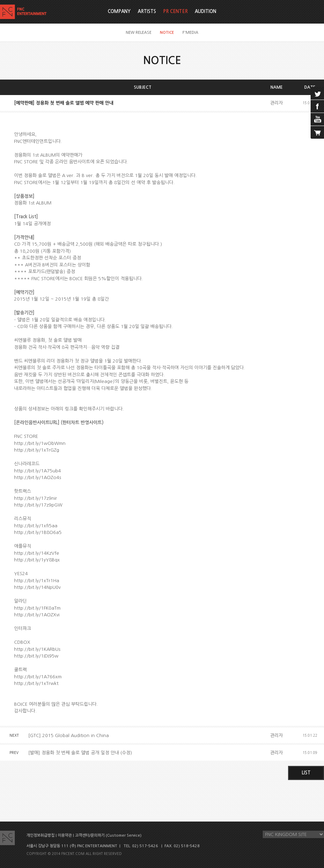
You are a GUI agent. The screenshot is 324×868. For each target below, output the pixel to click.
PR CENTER (175, 11)
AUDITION (205, 11)
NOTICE (167, 33)
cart (317, 132)
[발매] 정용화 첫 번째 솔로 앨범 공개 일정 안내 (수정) (80, 753)
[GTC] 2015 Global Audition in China (68, 735)
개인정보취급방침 (40, 835)
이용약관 (65, 835)
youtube (317, 119)
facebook (317, 106)
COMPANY (119, 11)
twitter (317, 93)
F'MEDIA (190, 33)
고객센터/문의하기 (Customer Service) (108, 835)
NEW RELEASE (139, 33)
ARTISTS (147, 11)
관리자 (276, 103)
